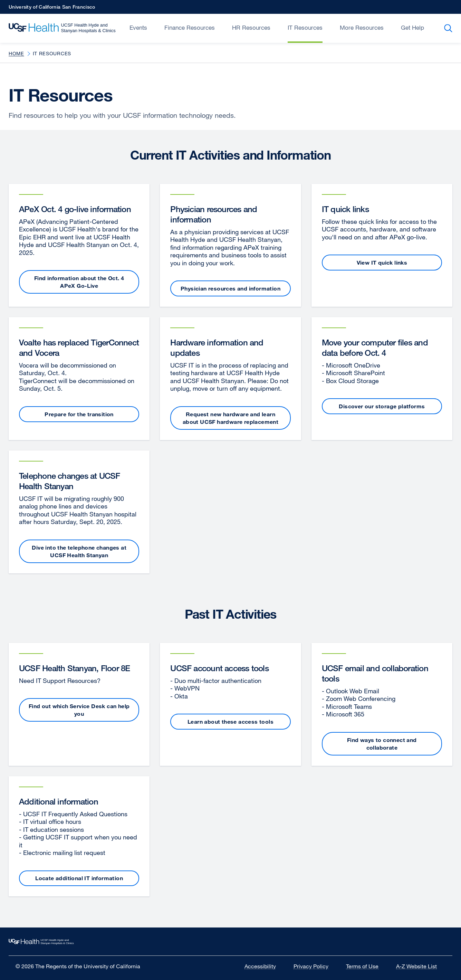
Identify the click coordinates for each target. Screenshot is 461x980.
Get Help (412, 27)
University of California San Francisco (52, 9)
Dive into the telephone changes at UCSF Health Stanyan (79, 551)
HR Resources (251, 27)
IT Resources (305, 27)
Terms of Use (367, 966)
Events (138, 27)
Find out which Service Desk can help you (79, 710)
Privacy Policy (315, 966)
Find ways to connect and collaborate (382, 744)
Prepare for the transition (79, 414)
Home (16, 53)
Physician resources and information (231, 288)
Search (449, 28)
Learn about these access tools (231, 722)
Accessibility (265, 966)
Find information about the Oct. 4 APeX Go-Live (79, 282)
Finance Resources (190, 27)
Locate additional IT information (79, 878)
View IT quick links (382, 263)
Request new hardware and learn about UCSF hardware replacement (231, 418)
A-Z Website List (421, 966)
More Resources (362, 27)
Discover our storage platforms (382, 406)
